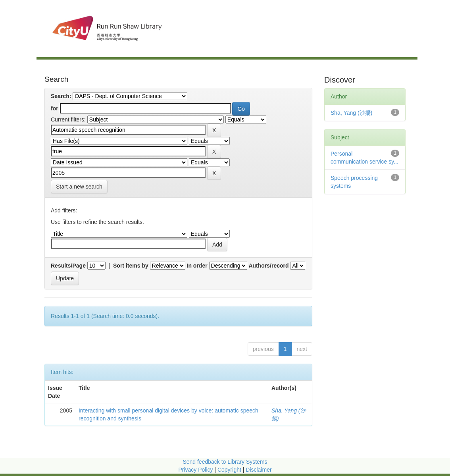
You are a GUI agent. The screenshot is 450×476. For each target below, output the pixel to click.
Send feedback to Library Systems (225, 462)
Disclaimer (259, 470)
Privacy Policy (195, 470)
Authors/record (268, 266)
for (55, 108)
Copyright (230, 470)
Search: (61, 96)
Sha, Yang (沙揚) (351, 113)
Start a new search (79, 187)
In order (197, 266)
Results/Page (68, 266)
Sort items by (131, 266)
